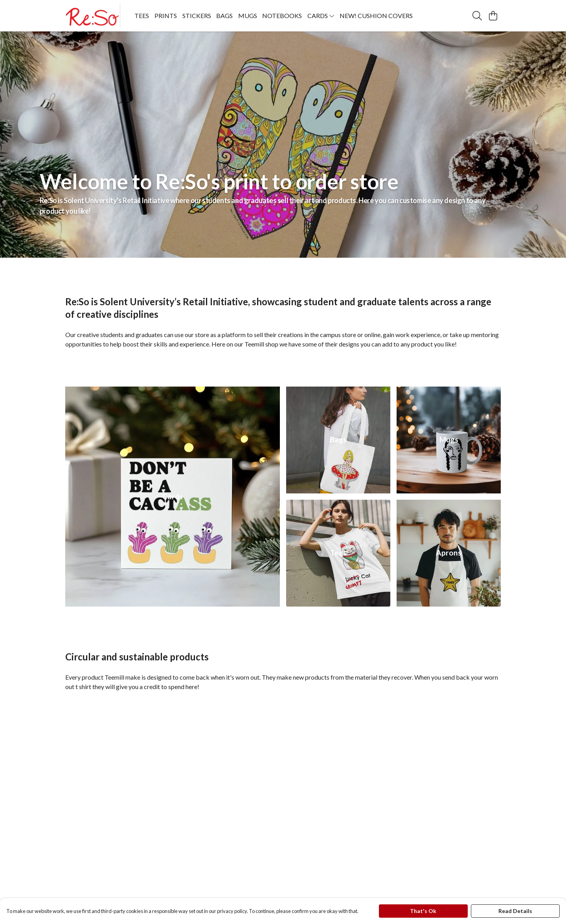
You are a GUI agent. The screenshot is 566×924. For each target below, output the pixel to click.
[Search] (477, 16)
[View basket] (493, 16)
